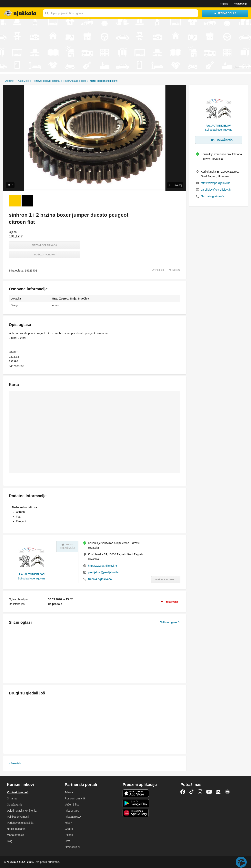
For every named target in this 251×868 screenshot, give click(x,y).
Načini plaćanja (16, 829)
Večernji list (72, 805)
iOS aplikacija (136, 793)
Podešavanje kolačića (20, 823)
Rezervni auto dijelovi (75, 81)
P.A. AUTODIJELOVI (32, 574)
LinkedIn (218, 792)
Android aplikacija (136, 803)
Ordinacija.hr (72, 847)
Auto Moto (23, 81)
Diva (67, 841)
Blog (10, 841)
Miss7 (68, 823)
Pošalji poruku (45, 255)
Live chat (241, 862)
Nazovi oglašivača (45, 245)
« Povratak (15, 763)
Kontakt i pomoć (18, 792)
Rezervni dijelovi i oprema (46, 81)
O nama (12, 798)
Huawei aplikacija (136, 813)
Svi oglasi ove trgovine (32, 578)
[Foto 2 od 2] (27, 201)
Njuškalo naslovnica (21, 13)
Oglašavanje (15, 805)
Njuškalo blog (227, 792)
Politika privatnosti (18, 817)
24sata (69, 792)
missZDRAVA (73, 817)
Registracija (240, 4)
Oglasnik (10, 81)
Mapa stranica (15, 835)
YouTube (209, 792)
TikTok (191, 792)
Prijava (224, 4)
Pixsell (69, 835)
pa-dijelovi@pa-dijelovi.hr (103, 572)
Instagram (200, 792)
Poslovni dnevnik (75, 798)
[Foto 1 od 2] (15, 201)
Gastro (69, 829)
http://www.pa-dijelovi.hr (103, 566)
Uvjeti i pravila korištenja (22, 811)
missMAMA (72, 811)
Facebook (183, 792)
